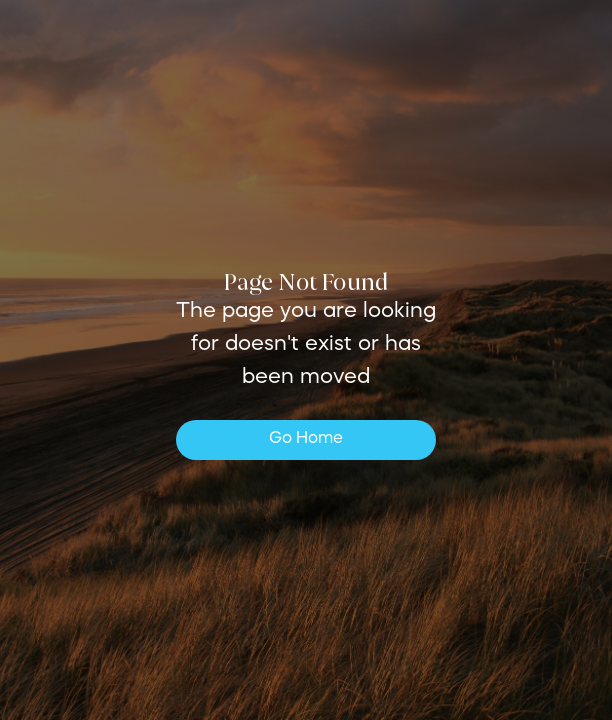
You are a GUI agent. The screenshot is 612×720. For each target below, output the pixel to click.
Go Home (306, 439)
